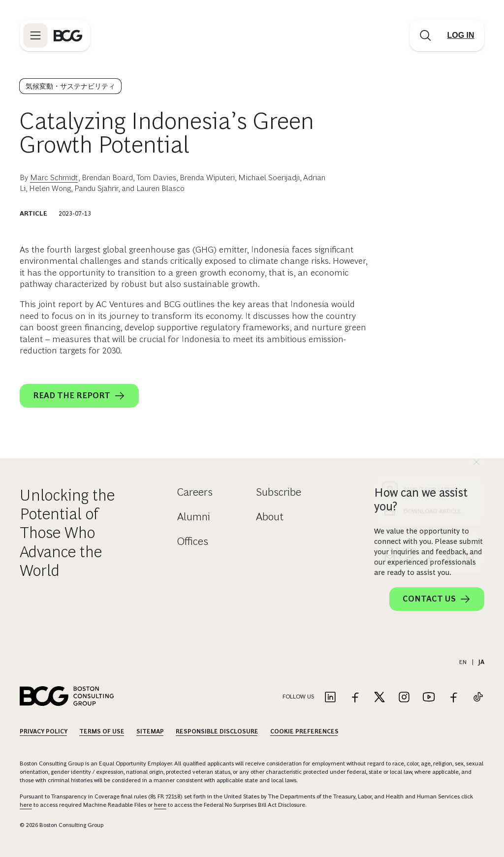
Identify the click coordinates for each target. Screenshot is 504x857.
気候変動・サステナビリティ (70, 86)
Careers (195, 492)
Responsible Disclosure (217, 731)
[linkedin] (469, 380)
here (26, 805)
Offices (193, 541)
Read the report (79, 396)
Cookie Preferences (304, 731)
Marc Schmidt (54, 177)
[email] (390, 380)
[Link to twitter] (379, 698)
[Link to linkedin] (330, 698)
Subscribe (279, 492)
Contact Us (437, 599)
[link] (409, 380)
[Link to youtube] (429, 698)
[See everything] (476, 284)
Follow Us (298, 697)
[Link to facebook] (355, 698)
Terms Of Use (102, 731)
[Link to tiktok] (478, 698)
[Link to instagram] (404, 698)
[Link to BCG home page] (68, 35)
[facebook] (429, 380)
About (270, 517)
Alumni (194, 517)
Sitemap (150, 731)
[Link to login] (461, 35)
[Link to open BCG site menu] (35, 35)
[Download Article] (429, 333)
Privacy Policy (44, 731)
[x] (449, 380)
